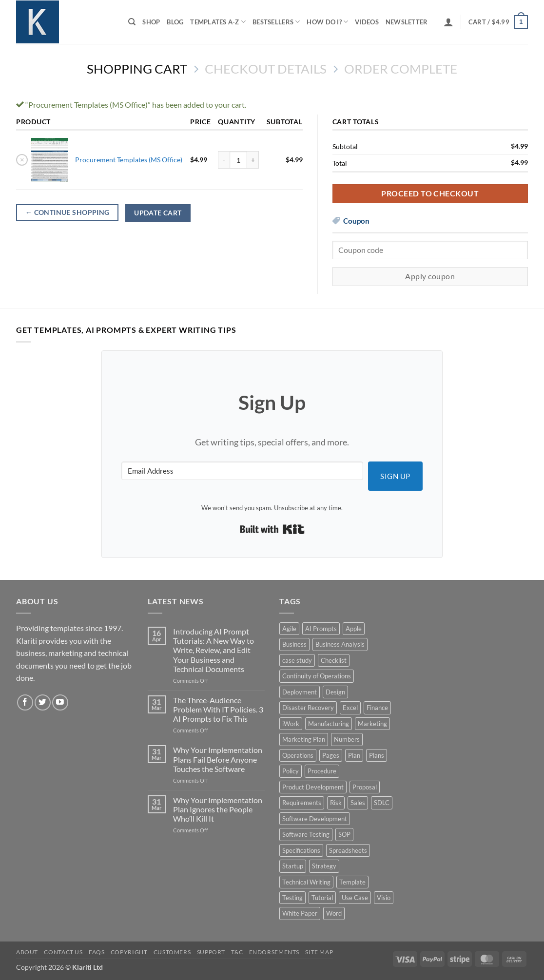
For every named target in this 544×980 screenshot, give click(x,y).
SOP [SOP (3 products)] (344, 834)
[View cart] (498, 22)
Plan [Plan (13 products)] (354, 755)
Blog (175, 22)
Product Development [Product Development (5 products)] (313, 787)
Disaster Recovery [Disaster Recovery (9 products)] (308, 708)
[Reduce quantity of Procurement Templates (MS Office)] (224, 160)
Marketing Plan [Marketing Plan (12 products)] (304, 739)
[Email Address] (242, 471)
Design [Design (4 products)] (335, 692)
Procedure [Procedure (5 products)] (322, 771)
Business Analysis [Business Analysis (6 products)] (340, 644)
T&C (237, 952)
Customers (172, 952)
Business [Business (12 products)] (294, 644)
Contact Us (63, 952)
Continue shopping (68, 212)
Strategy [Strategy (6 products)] (324, 866)
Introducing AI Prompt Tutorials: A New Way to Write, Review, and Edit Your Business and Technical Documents (214, 650)
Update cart (158, 213)
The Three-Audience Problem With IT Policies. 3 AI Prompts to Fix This (218, 709)
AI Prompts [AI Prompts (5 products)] (321, 629)
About (27, 952)
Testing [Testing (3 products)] (292, 898)
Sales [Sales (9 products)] (358, 803)
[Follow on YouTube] (60, 702)
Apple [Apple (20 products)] (354, 629)
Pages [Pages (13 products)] (331, 755)
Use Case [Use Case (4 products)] (355, 898)
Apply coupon (430, 276)
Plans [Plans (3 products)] (377, 755)
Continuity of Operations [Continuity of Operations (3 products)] (317, 676)
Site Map (319, 952)
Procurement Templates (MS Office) (129, 160)
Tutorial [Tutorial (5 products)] (322, 898)
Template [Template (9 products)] (352, 882)
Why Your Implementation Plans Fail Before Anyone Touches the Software (218, 759)
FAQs (97, 952)
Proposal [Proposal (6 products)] (365, 787)
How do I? (327, 22)
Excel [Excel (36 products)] (350, 708)
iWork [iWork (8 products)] (291, 724)
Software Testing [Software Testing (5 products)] (306, 834)
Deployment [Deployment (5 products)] (300, 692)
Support (211, 952)
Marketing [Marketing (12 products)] (372, 724)
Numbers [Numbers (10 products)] (347, 739)
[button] (448, 22)
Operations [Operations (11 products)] (298, 755)
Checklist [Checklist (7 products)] (334, 660)
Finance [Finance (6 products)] (377, 708)
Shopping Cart (137, 69)
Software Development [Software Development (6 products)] (315, 819)
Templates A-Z (218, 22)
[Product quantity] (238, 160)
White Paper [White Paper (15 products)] (300, 913)
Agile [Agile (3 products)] (289, 629)
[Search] (132, 22)
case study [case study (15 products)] (297, 660)
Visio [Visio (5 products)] (384, 898)
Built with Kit (272, 529)
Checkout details (266, 69)
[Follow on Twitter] (43, 702)
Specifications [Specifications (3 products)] (301, 850)
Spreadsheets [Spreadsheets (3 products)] (348, 850)
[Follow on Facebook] (25, 702)
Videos (367, 22)
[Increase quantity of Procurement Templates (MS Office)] (253, 160)
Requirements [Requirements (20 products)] (302, 803)
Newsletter (407, 22)
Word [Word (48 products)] (334, 913)
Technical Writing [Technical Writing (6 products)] (306, 882)
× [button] (22, 159)
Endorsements (274, 952)
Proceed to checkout (430, 193)
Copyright (129, 952)
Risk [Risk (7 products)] (336, 803)
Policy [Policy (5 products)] (291, 771)
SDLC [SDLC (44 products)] (382, 803)
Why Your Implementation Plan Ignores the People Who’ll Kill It (218, 809)
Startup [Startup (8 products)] (293, 866)
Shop (151, 22)
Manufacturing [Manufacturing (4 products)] (329, 724)
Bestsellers (276, 22)
